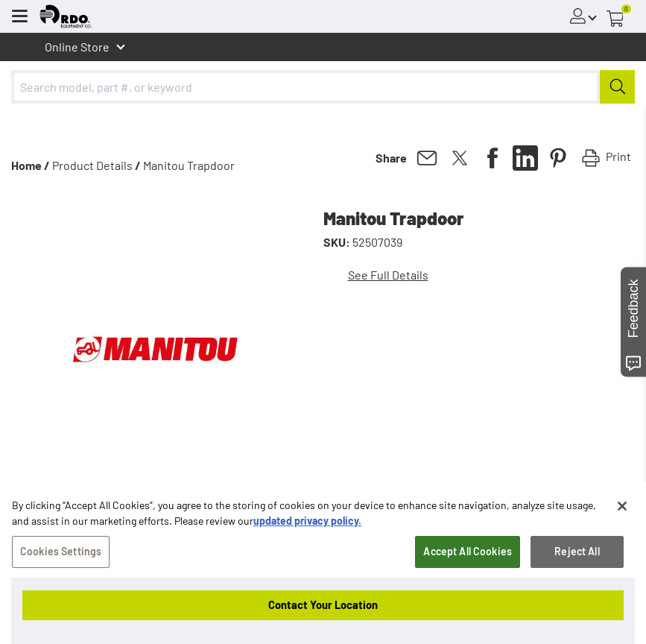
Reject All (577, 576)
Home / (31, 165)
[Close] (622, 531)
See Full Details (388, 275)
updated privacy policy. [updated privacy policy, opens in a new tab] (307, 545)
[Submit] (617, 87)
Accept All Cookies (468, 576)
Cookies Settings (61, 576)
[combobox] (323, 87)
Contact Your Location (323, 604)
